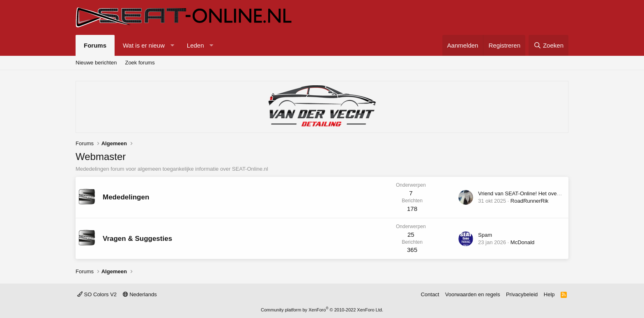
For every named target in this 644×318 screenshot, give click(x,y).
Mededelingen (126, 197)
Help (549, 294)
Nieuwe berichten (96, 63)
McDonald (523, 242)
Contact (430, 294)
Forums (95, 45)
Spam (485, 235)
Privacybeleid (522, 294)
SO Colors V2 (97, 294)
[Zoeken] (549, 45)
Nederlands (140, 294)
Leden (195, 45)
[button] (172, 45)
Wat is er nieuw (144, 45)
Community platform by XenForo (322, 310)
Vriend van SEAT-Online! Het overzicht (524, 193)
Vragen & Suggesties (137, 239)
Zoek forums (140, 63)
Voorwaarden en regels (473, 294)
